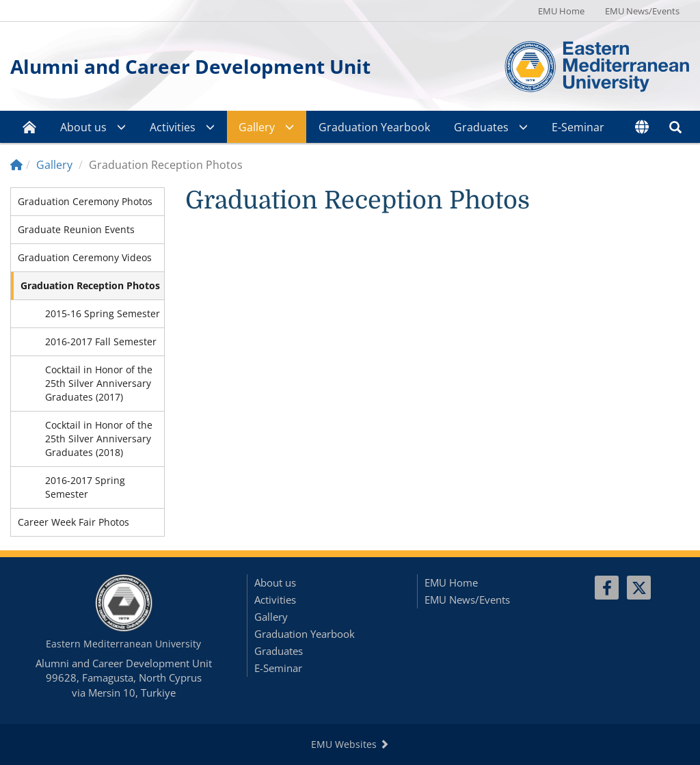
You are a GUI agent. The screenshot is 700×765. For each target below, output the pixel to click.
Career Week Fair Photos (73, 522)
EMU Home (561, 11)
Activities (173, 127)
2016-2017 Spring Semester (85, 487)
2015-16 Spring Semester (103, 313)
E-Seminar (578, 127)
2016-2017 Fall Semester (101, 341)
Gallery (257, 127)
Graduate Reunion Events (76, 229)
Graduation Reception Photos (90, 285)
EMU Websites (350, 744)
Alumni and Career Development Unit (190, 66)
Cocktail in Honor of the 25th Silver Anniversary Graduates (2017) (99, 383)
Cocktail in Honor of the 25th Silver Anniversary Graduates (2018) (99, 439)
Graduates (481, 127)
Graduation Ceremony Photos (85, 201)
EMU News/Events (642, 11)
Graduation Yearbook (374, 127)
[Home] (16, 165)
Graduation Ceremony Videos (85, 257)
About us (83, 127)
